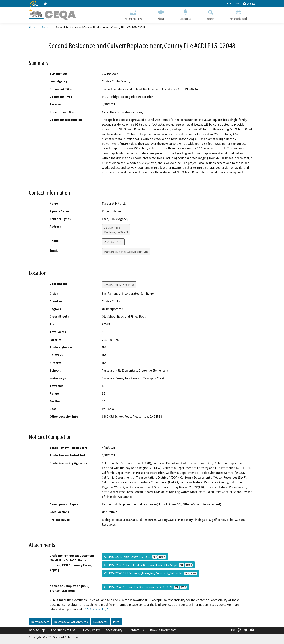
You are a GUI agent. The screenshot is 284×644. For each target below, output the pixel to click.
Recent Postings (133, 14)
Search (211, 14)
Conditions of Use (63, 630)
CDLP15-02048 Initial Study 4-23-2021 (135, 557)
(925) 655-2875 (113, 242)
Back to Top (37, 630)
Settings (249, 4)
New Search (100, 622)
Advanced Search (239, 14)
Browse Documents (163, 630)
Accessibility (114, 630)
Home (33, 27)
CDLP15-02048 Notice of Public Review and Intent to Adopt (148, 565)
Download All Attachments (71, 622)
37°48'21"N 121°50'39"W (119, 285)
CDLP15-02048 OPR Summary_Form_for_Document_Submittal (151, 573)
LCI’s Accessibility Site (98, 609)
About (161, 14)
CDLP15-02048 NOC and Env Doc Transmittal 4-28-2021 (145, 587)
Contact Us (233, 3)
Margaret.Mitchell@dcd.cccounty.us (126, 252)
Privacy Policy (91, 630)
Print (116, 622)
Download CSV (40, 622)
